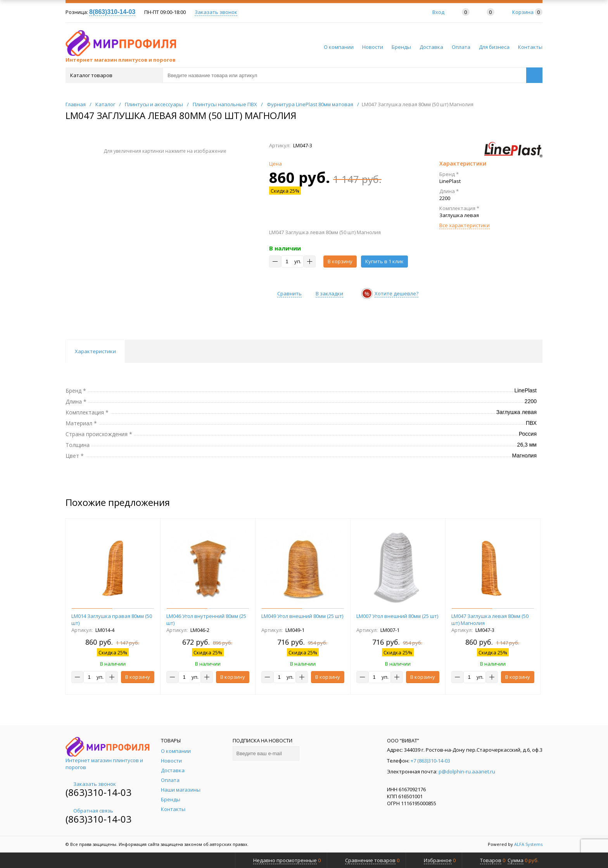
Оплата (461, 47)
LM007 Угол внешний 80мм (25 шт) (397, 616)
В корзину (340, 261)
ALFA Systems (528, 844)
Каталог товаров (113, 75)
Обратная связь (89, 811)
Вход (438, 12)
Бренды (401, 47)
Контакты (530, 47)
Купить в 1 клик (384, 261)
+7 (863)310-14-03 (430, 761)
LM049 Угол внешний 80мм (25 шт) (302, 616)
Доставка (431, 47)
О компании (339, 47)
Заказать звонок (216, 12)
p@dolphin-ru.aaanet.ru (467, 771)
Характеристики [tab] (95, 351)
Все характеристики (465, 225)
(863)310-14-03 (98, 792)
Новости (373, 47)
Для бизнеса (494, 47)
